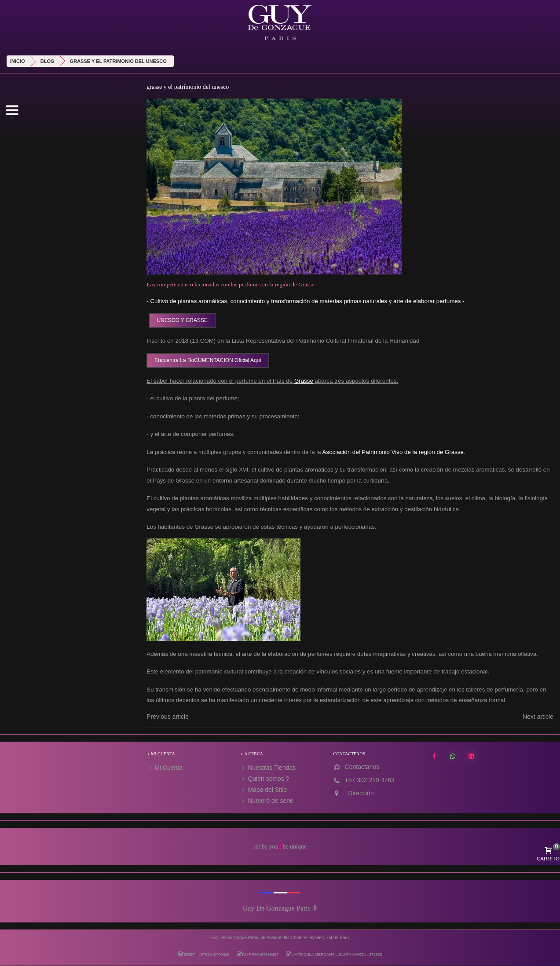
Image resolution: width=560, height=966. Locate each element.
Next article (538, 717)
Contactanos (362, 767)
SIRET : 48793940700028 (203, 954)
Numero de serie (267, 801)
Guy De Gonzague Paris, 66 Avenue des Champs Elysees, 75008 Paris (280, 938)
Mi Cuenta (165, 768)
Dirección (361, 793)
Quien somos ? (264, 779)
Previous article (168, 717)
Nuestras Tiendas (268, 768)
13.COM (203, 341)
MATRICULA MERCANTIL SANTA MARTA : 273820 (334, 954)
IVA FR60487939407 (257, 954)
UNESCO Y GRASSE (182, 320)
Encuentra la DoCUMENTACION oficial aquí (208, 360)
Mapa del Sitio (263, 790)
